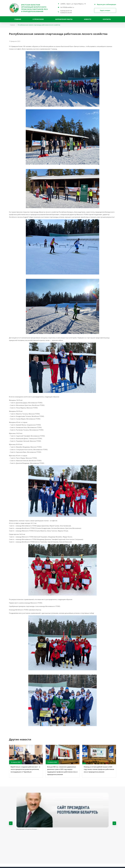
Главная (18, 19)
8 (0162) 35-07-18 (66, 11)
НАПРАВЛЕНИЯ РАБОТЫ (64, 19)
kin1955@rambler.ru (67, 7)
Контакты (107, 19)
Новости (88, 19)
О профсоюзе (38, 19)
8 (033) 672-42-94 (66, 13)
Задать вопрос (105, 10)
